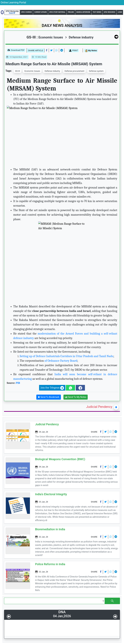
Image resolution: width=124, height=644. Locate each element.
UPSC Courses (27, 12)
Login (120, 12)
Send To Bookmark (49, 397)
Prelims (71, 12)
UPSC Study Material (57, 12)
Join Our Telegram (52, 388)
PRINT (74, 51)
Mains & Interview (83, 12)
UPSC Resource (110, 12)
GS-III (17, 71)
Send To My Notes (76, 397)
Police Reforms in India (50, 564)
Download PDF (16, 50)
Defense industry (79, 37)
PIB (18, 383)
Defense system (96, 71)
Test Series (97, 12)
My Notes (91, 51)
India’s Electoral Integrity (51, 494)
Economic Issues (32, 71)
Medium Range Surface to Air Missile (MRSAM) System (54, 64)
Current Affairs (40, 12)
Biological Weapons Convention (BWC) (60, 459)
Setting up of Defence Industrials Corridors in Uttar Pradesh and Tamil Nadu (67, 356)
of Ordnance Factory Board (61, 361)
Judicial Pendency (99, 407)
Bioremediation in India (50, 529)
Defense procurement (75, 71)
